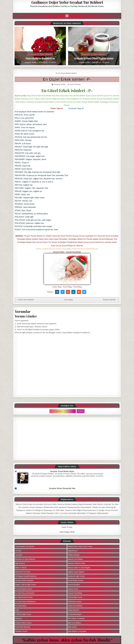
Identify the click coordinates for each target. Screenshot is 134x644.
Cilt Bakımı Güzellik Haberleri (26, 576)
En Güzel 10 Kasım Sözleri (43, 474)
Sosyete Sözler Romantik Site (62, 488)
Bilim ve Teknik (21, 568)
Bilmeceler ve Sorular (23, 572)
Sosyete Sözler (31, 62)
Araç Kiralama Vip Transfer (25, 546)
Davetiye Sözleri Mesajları (24, 580)
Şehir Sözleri (72, 627)
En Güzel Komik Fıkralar (24, 597)
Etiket (17, 610)
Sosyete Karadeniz (73, 252)
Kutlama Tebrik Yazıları (23, 623)
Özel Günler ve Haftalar (76, 618)
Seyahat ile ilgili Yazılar (76, 576)
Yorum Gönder (75, 84)
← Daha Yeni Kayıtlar (25, 300)
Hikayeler (19, 618)
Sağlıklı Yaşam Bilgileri (76, 572)
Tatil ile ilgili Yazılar (75, 597)
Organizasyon (73, 551)
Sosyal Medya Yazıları (76, 580)
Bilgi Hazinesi (20, 563)
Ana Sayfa (68, 300)
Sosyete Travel (73, 589)
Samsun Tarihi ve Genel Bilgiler (79, 568)
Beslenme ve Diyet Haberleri (40, 54)
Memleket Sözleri (21, 631)
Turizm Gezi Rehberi (75, 606)
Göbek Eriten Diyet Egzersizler (94, 58)
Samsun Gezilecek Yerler (77, 563)
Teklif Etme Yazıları (75, 602)
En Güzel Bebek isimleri (68, 73)
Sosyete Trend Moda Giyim (62, 471)
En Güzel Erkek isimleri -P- (67, 79)
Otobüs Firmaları (74, 555)
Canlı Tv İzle (67, 527)
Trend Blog (77, 287)
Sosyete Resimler (74, 585)
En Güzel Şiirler (21, 606)
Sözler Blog (57, 287)
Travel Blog (67, 287)
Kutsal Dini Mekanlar (23, 627)
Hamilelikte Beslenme (40, 58)
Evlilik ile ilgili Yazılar (23, 614)
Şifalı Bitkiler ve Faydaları (77, 631)
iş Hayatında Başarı (75, 614)
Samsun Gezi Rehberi (75, 559)
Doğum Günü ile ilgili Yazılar (26, 585)
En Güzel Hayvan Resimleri (25, 593)
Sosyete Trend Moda (75, 593)
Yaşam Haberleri (74, 610)
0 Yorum (53, 62)
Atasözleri (19, 555)
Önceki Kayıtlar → (111, 300)
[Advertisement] (67, 439)
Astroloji (18, 551)
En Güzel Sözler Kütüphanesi (25, 602)
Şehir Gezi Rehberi (74, 623)
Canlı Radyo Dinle (67, 532)
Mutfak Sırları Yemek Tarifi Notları (80, 546)
